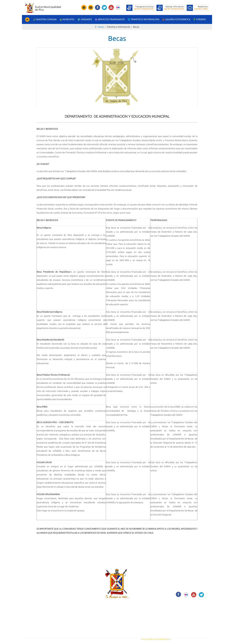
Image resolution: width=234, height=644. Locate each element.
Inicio (101, 27)
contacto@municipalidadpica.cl (156, 639)
